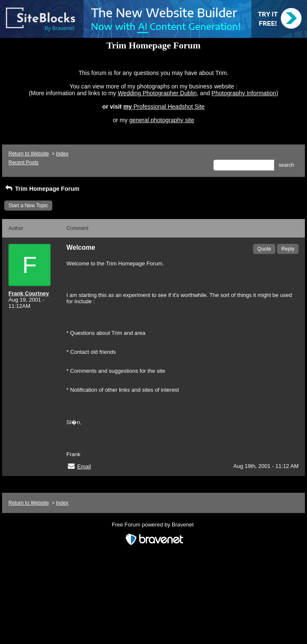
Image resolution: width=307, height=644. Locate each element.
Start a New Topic (28, 206)
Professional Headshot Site (169, 107)
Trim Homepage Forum (42, 189)
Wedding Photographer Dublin (157, 93)
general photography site (162, 120)
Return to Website (29, 154)
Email (84, 466)
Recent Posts (23, 163)
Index (62, 154)
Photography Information (244, 93)
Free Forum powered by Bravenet (153, 525)
